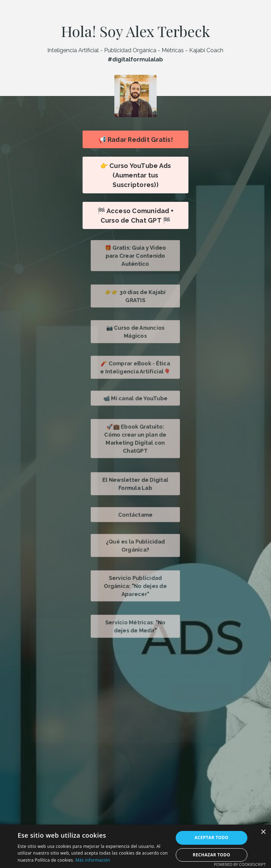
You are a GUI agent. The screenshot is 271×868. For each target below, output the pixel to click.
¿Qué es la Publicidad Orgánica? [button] (135, 545)
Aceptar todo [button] (211, 837)
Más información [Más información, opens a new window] (93, 860)
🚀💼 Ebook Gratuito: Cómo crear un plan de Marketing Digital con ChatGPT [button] (135, 438)
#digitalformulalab (135, 59)
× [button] (263, 832)
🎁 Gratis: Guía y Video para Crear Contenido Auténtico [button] (135, 256)
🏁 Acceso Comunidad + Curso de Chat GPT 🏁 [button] (135, 216)
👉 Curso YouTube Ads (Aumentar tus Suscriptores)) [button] (136, 175)
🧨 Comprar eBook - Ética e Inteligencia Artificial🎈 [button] (136, 367)
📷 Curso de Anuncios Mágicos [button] (136, 331)
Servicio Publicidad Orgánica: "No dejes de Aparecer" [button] (135, 586)
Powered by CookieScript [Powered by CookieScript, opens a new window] (240, 864)
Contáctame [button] (135, 514)
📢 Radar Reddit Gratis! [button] (135, 140)
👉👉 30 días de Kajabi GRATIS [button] (136, 296)
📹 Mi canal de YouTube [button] (136, 398)
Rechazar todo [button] (211, 855)
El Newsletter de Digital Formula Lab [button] (136, 484)
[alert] (135, 846)
